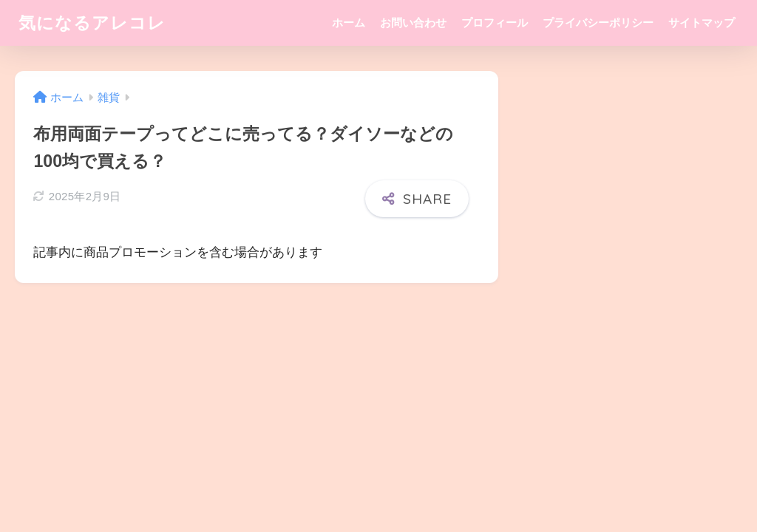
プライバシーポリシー (598, 23)
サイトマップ (702, 23)
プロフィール (495, 23)
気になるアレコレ (92, 23)
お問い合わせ (413, 23)
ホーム (349, 23)
